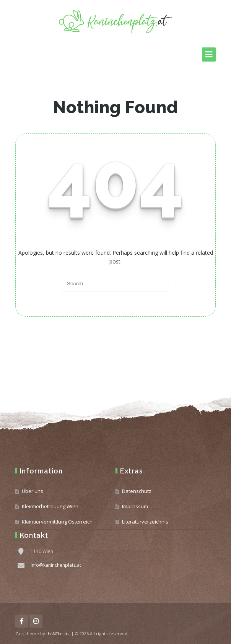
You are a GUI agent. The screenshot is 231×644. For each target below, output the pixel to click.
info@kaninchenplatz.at (56, 565)
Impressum (135, 506)
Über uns (33, 491)
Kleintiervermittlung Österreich (57, 522)
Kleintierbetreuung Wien (50, 506)
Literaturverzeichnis (145, 522)
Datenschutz (137, 491)
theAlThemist (58, 634)
